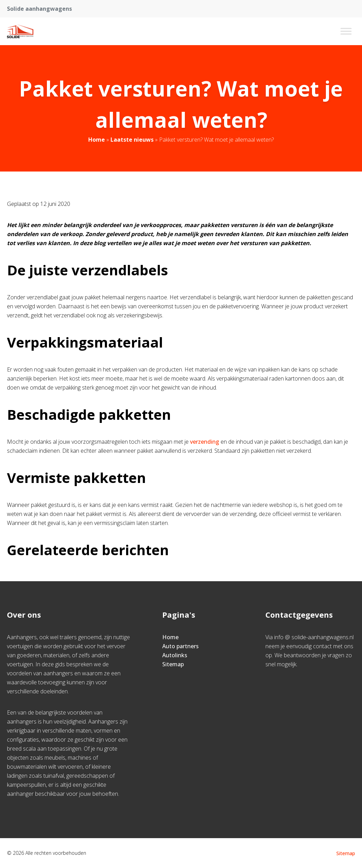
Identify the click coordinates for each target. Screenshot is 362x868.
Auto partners (180, 646)
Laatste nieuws (132, 140)
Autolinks (175, 655)
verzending (204, 442)
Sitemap (173, 664)
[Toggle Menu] (346, 31)
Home (97, 140)
